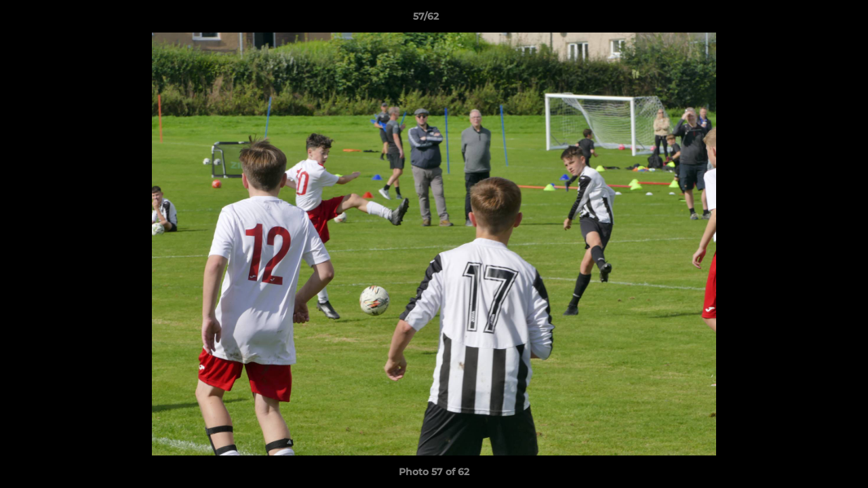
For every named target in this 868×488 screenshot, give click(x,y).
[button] (811, 20)
